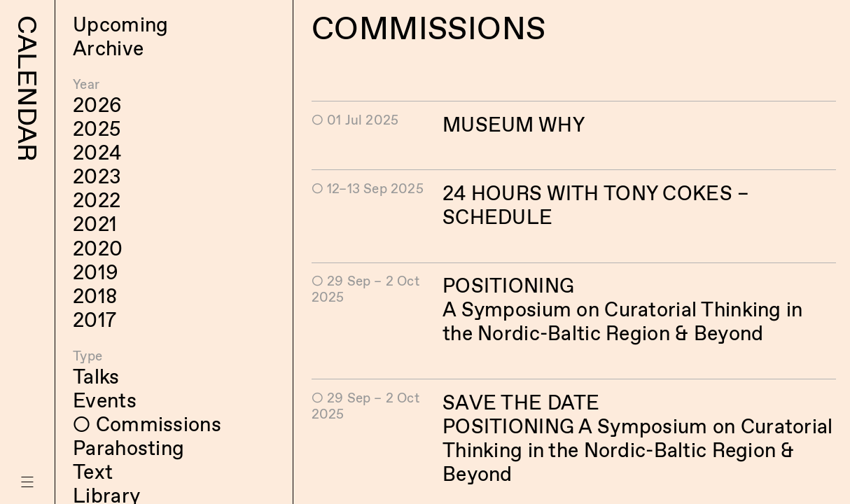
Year (86, 84)
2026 (97, 105)
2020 (98, 248)
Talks (96, 377)
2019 (96, 272)
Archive (108, 48)
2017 (95, 320)
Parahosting (128, 448)
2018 (95, 296)
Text (93, 472)
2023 (97, 176)
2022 (97, 200)
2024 (97, 153)
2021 (95, 224)
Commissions (159, 424)
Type (88, 356)
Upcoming (120, 24)
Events (105, 400)
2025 (97, 129)
